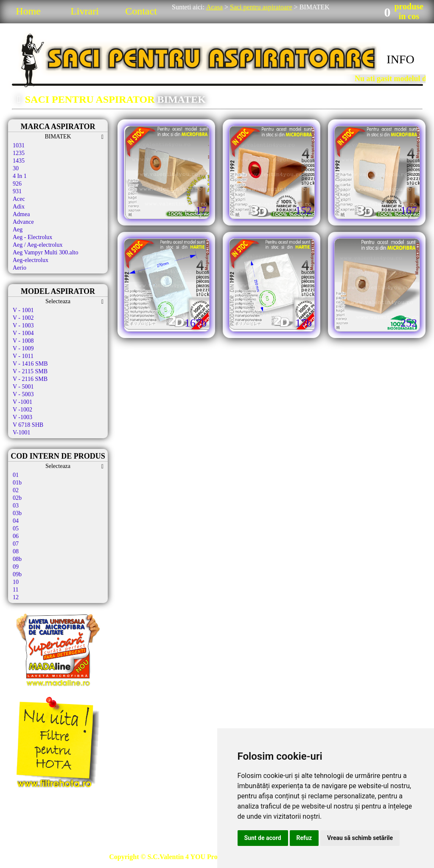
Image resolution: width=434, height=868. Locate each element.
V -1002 (22, 410)
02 (16, 490)
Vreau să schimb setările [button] (360, 838)
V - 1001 (23, 310)
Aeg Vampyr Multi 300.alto (46, 252)
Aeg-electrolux (31, 260)
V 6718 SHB (28, 425)
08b (17, 559)
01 (16, 475)
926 (17, 184)
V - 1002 (23, 318)
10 (16, 582)
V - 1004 (23, 333)
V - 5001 (23, 387)
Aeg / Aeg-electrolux (38, 245)
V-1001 (22, 433)
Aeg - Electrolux (32, 237)
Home (28, 11)
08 (16, 551)
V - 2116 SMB (30, 379)
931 (17, 191)
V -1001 (22, 402)
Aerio (20, 268)
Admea (21, 214)
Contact (141, 11)
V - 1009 (23, 348)
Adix (19, 207)
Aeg (18, 230)
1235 (19, 153)
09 (16, 567)
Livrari (85, 11)
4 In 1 (20, 176)
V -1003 (22, 417)
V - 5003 (23, 394)
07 (16, 544)
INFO (400, 59)
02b (17, 498)
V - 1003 (23, 325)
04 (16, 521)
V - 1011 (23, 356)
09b (17, 574)
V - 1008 (23, 341)
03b (17, 513)
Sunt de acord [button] (263, 838)
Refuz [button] (304, 838)
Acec (19, 199)
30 (16, 168)
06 (16, 536)
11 (15, 590)
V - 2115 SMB (30, 371)
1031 (19, 145)
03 (16, 506)
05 (16, 528)
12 (16, 597)
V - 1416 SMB (30, 364)
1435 (19, 161)
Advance (23, 222)
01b (17, 483)
